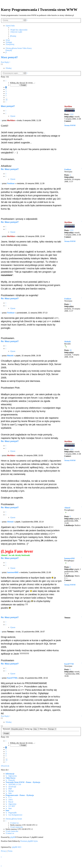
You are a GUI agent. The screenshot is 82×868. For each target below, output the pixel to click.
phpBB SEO (17, 847)
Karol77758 (69, 664)
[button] (6, 81)
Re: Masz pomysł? (10, 169)
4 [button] (6, 93)
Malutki (68, 342)
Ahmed (67, 508)
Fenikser (68, 169)
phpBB (13, 837)
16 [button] (6, 100)
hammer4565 (70, 558)
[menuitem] (19, 30)
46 (71, 350)
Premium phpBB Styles (29, 841)
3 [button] (6, 91)
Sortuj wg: (32, 729)
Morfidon (68, 106)
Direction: (48, 729)
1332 (72, 114)
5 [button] (6, 96)
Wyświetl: (14, 729)
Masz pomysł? (9, 57)
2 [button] (6, 89)
